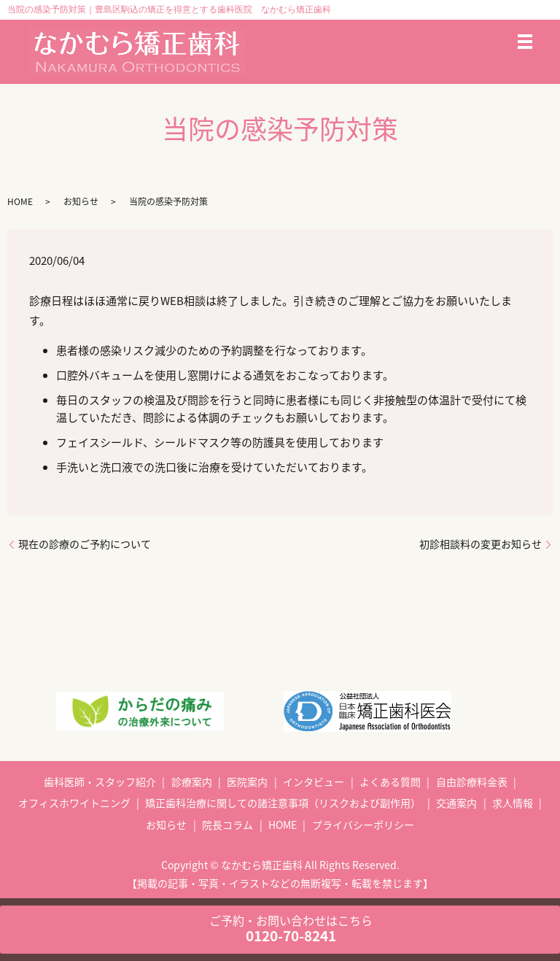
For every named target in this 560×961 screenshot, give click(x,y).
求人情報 (513, 803)
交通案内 (456, 803)
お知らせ (81, 201)
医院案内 (247, 781)
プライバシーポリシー (363, 825)
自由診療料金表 (472, 781)
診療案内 (192, 781)
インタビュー (314, 781)
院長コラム (227, 825)
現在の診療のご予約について (85, 544)
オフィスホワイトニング (74, 803)
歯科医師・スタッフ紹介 (100, 781)
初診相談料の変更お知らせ (481, 544)
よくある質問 (390, 781)
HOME (20, 201)
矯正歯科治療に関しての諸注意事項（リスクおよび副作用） (283, 803)
